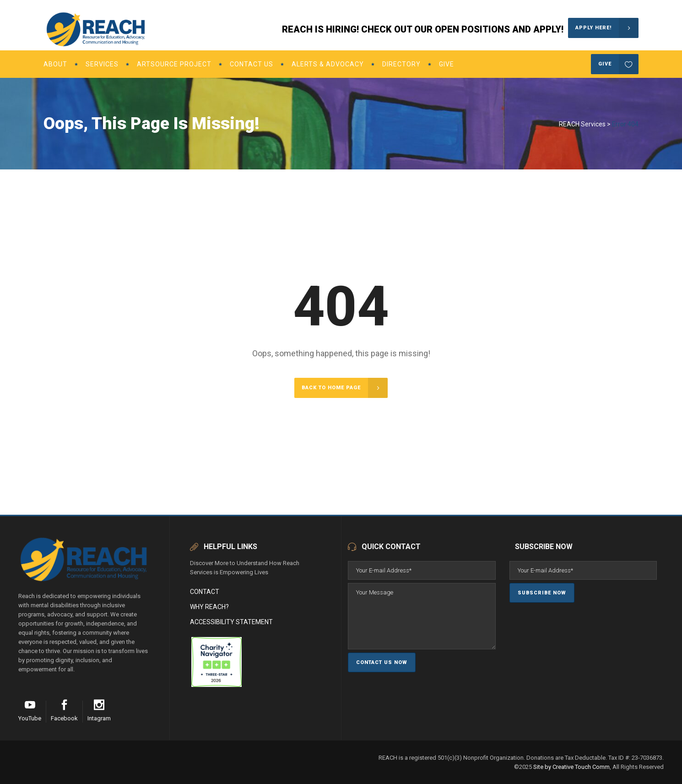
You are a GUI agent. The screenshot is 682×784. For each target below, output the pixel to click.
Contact (205, 592)
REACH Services (582, 124)
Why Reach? (209, 607)
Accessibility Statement (231, 622)
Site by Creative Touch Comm (571, 767)
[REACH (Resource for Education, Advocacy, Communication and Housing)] (191, 685)
